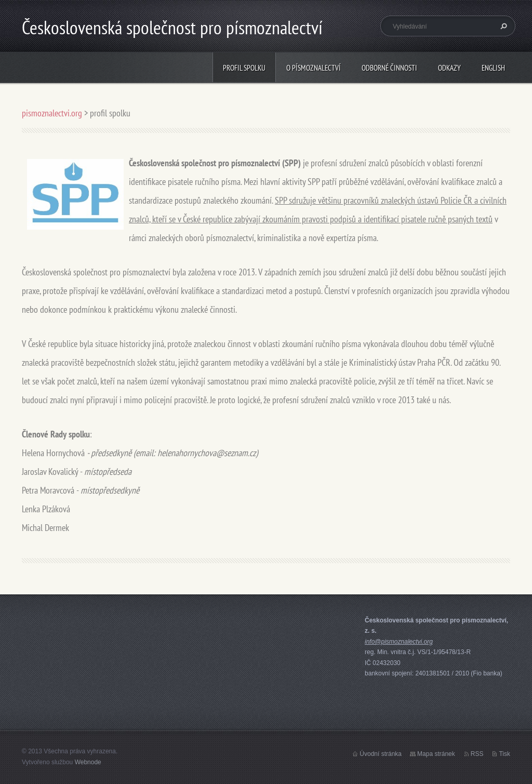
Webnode (88, 762)
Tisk (504, 754)
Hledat (502, 26)
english (493, 68)
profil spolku (244, 68)
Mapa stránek (436, 754)
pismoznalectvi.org (52, 113)
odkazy (449, 68)
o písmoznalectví (314, 68)
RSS (477, 754)
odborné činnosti (389, 68)
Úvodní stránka (381, 754)
